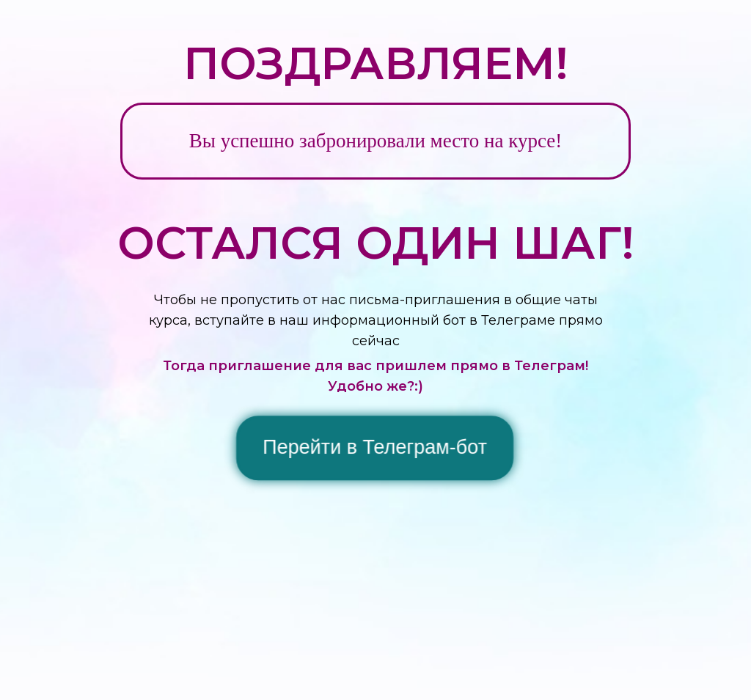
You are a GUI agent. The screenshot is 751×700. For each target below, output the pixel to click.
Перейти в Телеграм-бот (375, 448)
